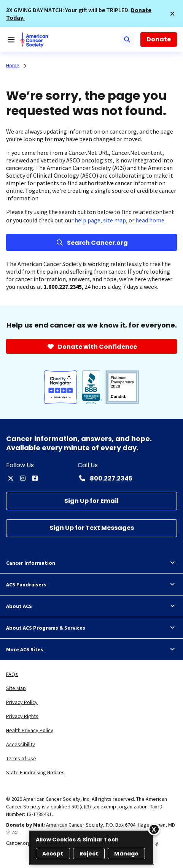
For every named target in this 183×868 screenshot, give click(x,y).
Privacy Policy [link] (22, 702)
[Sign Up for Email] (91, 501)
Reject (89, 854)
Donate (159, 39)
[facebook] (35, 478)
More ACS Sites (91, 649)
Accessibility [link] (21, 744)
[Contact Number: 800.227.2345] (105, 478)
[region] (92, 848)
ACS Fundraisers (91, 584)
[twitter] (11, 478)
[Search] (127, 39)
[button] (172, 14)
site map (115, 220)
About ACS (91, 606)
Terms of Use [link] (21, 758)
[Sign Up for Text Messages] (91, 528)
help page (88, 220)
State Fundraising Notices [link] (35, 772)
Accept (53, 854)
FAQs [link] (12, 674)
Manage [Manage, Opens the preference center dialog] (126, 854)
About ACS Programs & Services (91, 628)
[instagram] (23, 478)
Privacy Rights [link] (22, 716)
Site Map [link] (16, 688)
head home (150, 220)
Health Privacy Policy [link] (30, 730)
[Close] (154, 829)
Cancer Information (91, 563)
